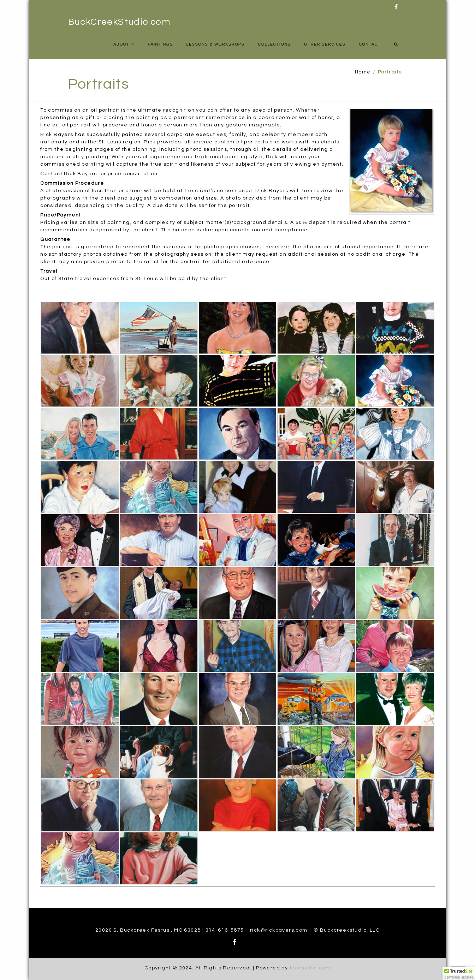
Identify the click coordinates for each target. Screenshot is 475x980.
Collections (274, 44)
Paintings (160, 44)
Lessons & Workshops (216, 44)
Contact (370, 44)
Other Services (325, 44)
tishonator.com (310, 968)
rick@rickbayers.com (279, 930)
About (121, 44)
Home (363, 72)
